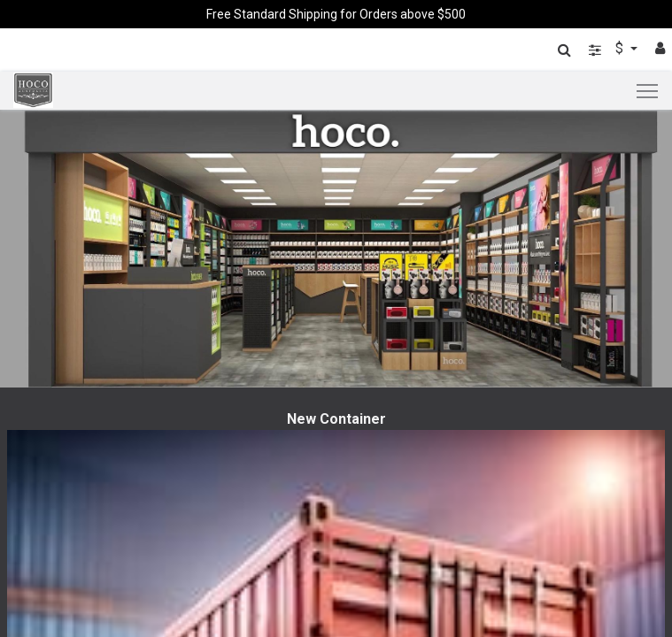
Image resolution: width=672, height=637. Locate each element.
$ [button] (621, 48)
